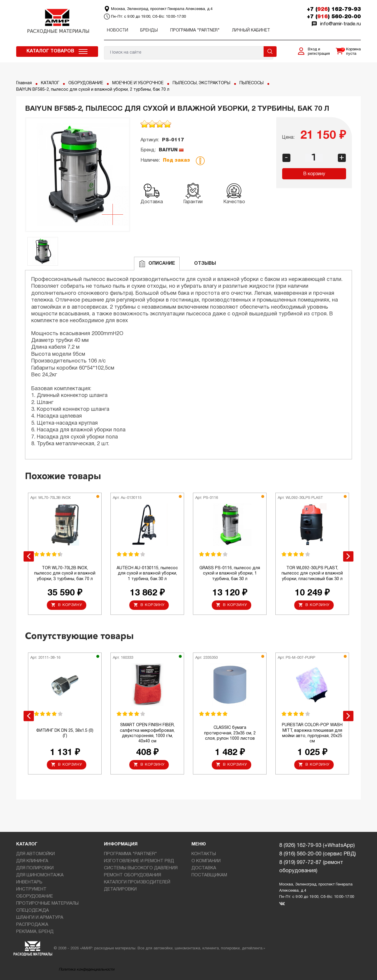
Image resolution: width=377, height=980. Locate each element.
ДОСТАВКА (204, 868)
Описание (157, 264)
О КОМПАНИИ (206, 861)
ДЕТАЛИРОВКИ (120, 889)
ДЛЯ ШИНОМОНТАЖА (40, 875)
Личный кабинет (251, 30)
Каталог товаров (50, 51)
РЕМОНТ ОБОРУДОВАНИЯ (133, 875)
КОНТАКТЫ (204, 854)
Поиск (270, 52)
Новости (118, 30)
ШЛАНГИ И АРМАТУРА (40, 918)
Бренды (149, 30)
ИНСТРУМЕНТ (31, 889)
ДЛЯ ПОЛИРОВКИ (35, 868)
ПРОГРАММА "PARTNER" (195, 30)
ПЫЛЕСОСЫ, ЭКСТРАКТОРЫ (201, 83)
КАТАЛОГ (50, 83)
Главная (24, 83)
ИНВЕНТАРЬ (29, 882)
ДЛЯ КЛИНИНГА (32, 861)
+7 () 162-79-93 (334, 9)
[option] (78, 175)
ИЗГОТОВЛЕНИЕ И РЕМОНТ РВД (139, 861)
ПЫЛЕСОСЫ (252, 83)
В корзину (314, 174)
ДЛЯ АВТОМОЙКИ (35, 854)
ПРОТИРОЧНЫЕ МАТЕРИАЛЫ (47, 903)
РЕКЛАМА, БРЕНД (35, 932)
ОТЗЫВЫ (200, 264)
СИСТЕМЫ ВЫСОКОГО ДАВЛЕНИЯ (141, 868)
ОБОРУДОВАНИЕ (86, 83)
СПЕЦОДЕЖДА (33, 911)
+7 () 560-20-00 (334, 17)
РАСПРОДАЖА (32, 925)
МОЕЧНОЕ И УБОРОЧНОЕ (138, 83)
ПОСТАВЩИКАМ (209, 875)
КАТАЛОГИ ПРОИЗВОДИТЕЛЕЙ (137, 882)
